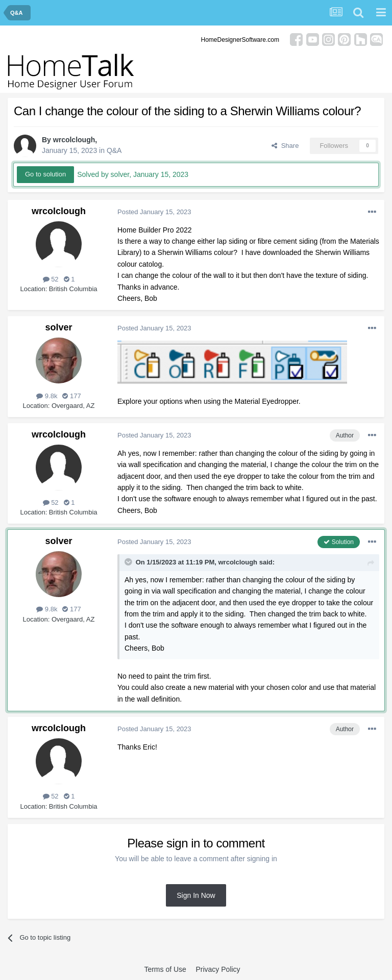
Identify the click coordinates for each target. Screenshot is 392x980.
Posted (154, 212)
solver (58, 327)
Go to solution (45, 174)
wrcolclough (74, 140)
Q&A (114, 150)
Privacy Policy (218, 969)
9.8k (47, 396)
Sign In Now (196, 895)
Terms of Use (165, 969)
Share (285, 146)
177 (71, 396)
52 (51, 279)
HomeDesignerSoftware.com (240, 40)
